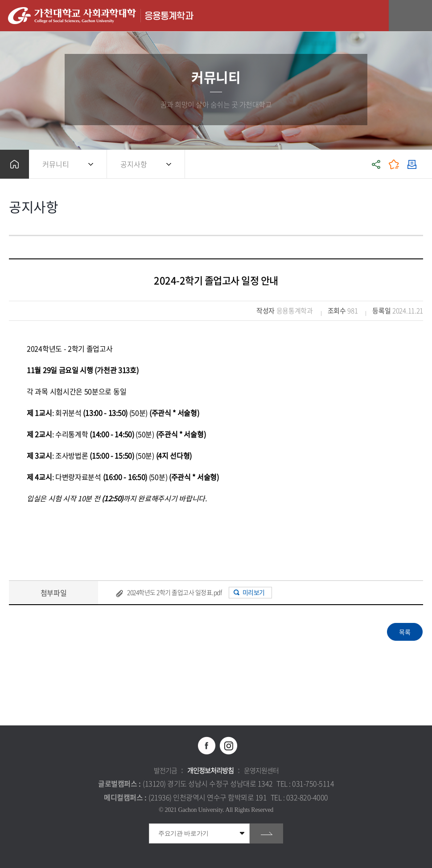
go (266, 833)
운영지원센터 (261, 770)
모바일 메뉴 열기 (421, 16)
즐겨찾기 (394, 164)
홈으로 (14, 164)
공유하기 (376, 164)
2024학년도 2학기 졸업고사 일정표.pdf (174, 592)
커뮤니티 (56, 164)
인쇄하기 (412, 164)
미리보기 (254, 592)
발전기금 (165, 770)
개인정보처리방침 (210, 770)
